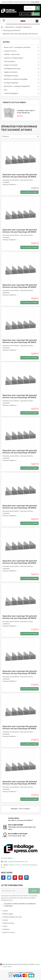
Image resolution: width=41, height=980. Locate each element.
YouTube (15, 878)
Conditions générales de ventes (12, 917)
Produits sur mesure (9, 932)
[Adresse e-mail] (15, 891)
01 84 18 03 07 (35, 2)
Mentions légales (8, 914)
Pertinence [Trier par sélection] (6, 136)
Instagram (26, 878)
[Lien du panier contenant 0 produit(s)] (36, 14)
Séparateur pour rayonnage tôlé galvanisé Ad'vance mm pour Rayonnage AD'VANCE (20, 176)
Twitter (9, 878)
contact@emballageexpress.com (18, 862)
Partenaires (6, 929)
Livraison (5, 911)
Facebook (3, 878)
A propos (5, 920)
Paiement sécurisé (8, 923)
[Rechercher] (32, 8)
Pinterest (21, 878)
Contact (5, 926)
